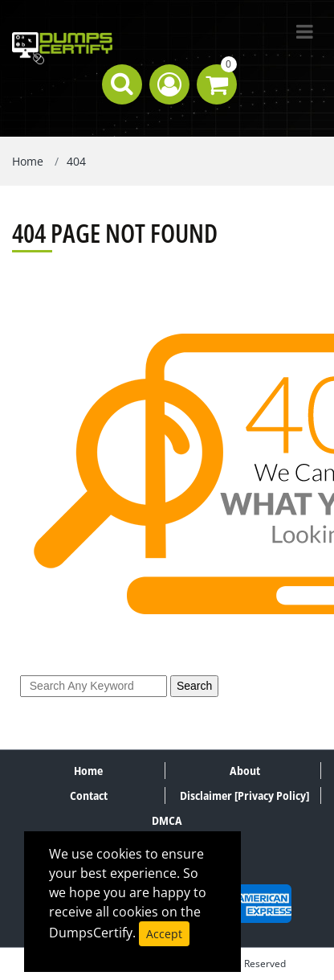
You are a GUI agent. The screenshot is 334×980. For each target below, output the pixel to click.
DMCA (167, 820)
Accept (164, 934)
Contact (89, 795)
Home (28, 161)
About (245, 771)
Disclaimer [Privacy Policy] (244, 795)
